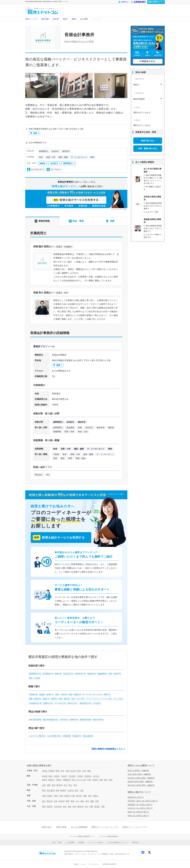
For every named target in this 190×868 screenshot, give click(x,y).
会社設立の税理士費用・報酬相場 (141, 778)
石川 (65, 785)
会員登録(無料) (138, 2)
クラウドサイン (94, 864)
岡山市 (50, 801)
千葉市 (95, 780)
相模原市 (67, 780)
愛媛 (92, 801)
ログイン (123, 2)
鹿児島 (97, 807)
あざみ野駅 (84, 19)
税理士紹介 (47, 827)
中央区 (80, 776)
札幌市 (52, 771)
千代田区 (72, 776)
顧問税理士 (68, 163)
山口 (77, 801)
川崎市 (59, 780)
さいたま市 (81, 780)
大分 (86, 807)
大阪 (44, 796)
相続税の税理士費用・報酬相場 (140, 782)
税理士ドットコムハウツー (135, 827)
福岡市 (50, 807)
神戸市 (79, 796)
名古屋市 (51, 791)
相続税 (42, 163)
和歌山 (96, 796)
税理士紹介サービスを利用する (59, 538)
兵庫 (73, 796)
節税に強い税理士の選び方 (138, 816)
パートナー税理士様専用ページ (82, 836)
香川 (87, 801)
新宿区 (57, 776)
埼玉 (73, 780)
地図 (34, 133)
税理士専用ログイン (156, 2)
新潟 (54, 785)
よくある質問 (70, 842)
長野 (49, 785)
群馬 (111, 780)
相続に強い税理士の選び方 (138, 812)
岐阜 (76, 791)
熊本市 (80, 807)
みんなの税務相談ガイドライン (118, 842)
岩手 (62, 771)
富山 (70, 785)
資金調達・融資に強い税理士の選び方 (143, 801)
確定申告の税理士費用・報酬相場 (141, 785)
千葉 (89, 780)
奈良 (90, 796)
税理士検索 (45, 19)
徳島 (82, 801)
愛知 (44, 791)
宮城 (67, 771)
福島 (89, 771)
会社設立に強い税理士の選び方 (140, 808)
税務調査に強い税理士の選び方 (140, 805)
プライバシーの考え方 (96, 842)
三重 (81, 791)
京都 (61, 796)
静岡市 (63, 791)
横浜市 (65, 19)
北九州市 (58, 807)
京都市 (67, 796)
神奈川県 (56, 19)
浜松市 (71, 791)
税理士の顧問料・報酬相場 (138, 771)
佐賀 (65, 807)
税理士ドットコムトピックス (105, 827)
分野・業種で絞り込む (148, 149)
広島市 (62, 801)
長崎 (69, 807)
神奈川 (45, 780)
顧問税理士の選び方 (136, 797)
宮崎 (91, 807)
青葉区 (74, 19)
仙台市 (73, 771)
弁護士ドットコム (80, 864)
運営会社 (135, 842)
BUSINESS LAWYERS (109, 864)
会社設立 (54, 163)
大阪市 (50, 796)
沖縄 (103, 807)
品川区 (96, 776)
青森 (57, 771)
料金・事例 (76, 221)
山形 (84, 771)
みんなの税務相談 (79, 827)
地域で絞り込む (148, 141)
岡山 (44, 801)
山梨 (44, 785)
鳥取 (68, 801)
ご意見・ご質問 (56, 842)
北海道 (45, 771)
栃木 (106, 780)
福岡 (44, 807)
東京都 (45, 776)
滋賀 (85, 796)
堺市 (56, 796)
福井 (75, 785)
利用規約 (81, 842)
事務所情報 (42, 221)
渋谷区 (64, 776)
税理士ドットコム (31, 19)
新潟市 (60, 785)
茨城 (101, 780)
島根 (72, 801)
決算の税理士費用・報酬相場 (139, 774)
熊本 (74, 807)
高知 (97, 801)
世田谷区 (88, 776)
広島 (56, 801)
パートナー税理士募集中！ (109, 836)
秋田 (79, 771)
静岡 (57, 791)
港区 (51, 776)
